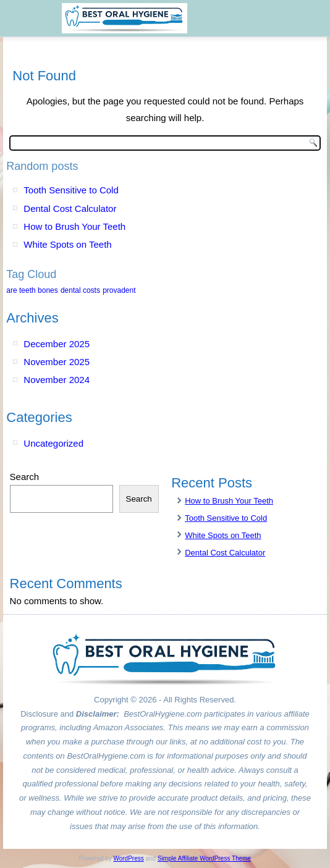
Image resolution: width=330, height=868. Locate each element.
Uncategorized (53, 443)
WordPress (128, 858)
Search (25, 477)
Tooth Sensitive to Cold (71, 190)
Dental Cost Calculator (70, 209)
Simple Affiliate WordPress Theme (204, 858)
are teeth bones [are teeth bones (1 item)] (32, 290)
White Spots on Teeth (67, 244)
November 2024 (57, 380)
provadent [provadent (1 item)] (119, 290)
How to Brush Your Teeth (74, 226)
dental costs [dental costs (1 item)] (80, 290)
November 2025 (57, 362)
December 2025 (57, 344)
